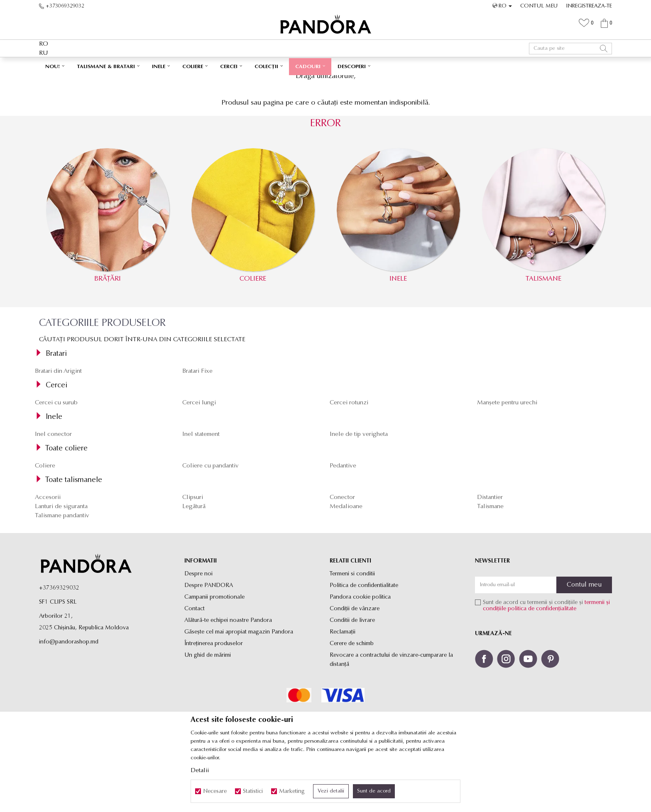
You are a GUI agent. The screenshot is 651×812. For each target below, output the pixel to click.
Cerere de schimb (352, 701)
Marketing (292, 791)
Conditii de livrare (352, 678)
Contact (195, 666)
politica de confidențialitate (542, 666)
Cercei (56, 443)
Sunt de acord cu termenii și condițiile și (546, 663)
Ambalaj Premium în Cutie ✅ (308, 66)
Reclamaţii (343, 689)
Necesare (215, 791)
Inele (54, 474)
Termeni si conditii (352, 631)
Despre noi (198, 631)
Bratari (56, 411)
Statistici (253, 791)
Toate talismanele (74, 537)
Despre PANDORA (209, 643)
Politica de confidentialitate (364, 643)
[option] (325, 66)
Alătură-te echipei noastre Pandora (228, 678)
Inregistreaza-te (589, 6)
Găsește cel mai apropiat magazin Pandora (239, 689)
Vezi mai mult (372, 65)
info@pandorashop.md (69, 699)
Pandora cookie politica (360, 654)
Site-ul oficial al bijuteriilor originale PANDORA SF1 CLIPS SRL (105, 81)
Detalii (200, 771)
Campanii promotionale (214, 654)
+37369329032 (59, 645)
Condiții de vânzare (355, 666)
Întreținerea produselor (214, 701)
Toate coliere (66, 506)
